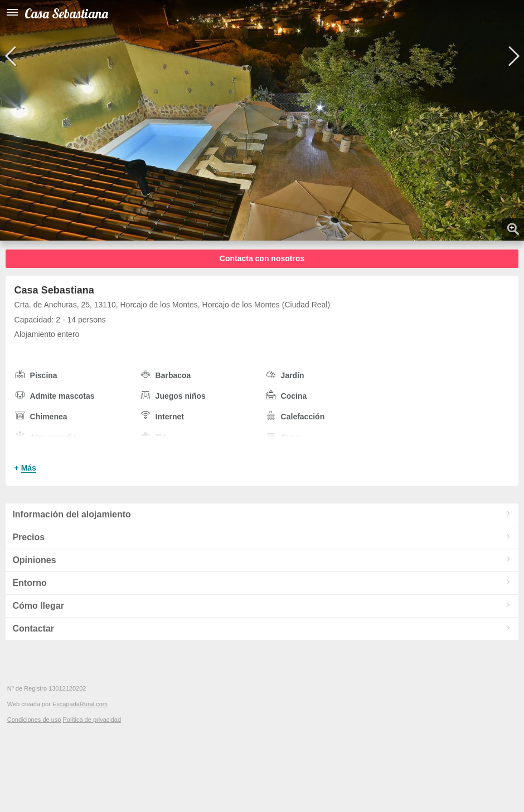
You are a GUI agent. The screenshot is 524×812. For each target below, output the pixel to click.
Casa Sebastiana (66, 14)
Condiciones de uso (34, 720)
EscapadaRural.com (80, 704)
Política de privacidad (92, 720)
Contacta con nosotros (262, 258)
